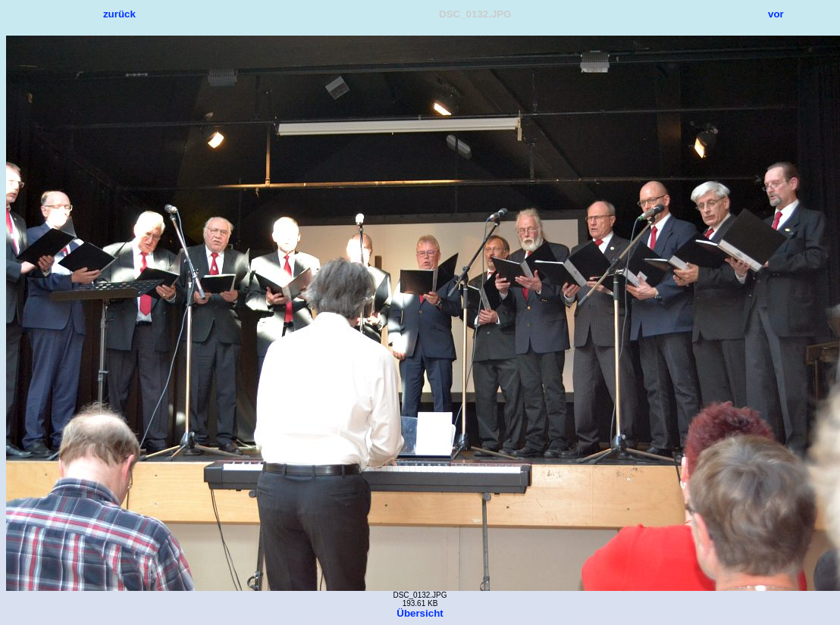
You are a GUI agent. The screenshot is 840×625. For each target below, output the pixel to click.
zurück (119, 14)
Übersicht (420, 613)
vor (776, 14)
